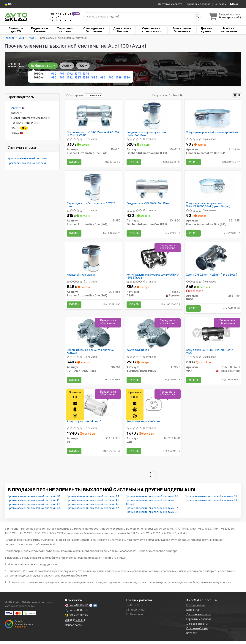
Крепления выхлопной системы (27, 158)
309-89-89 (61, 20)
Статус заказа (196, 609)
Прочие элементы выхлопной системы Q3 (152, 512)
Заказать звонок (76, 623)
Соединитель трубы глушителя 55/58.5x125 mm (146, 134)
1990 (53, 74)
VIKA (15, 133)
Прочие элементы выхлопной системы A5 (93, 504)
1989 (127, 78)
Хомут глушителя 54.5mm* (84, 424)
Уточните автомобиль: (16, 65)
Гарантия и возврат (198, 4)
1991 (61, 74)
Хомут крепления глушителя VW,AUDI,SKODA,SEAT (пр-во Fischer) (208, 206)
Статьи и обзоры (197, 632)
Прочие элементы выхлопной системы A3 (34, 512)
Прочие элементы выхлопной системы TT (211, 504)
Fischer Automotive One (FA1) (29, 118)
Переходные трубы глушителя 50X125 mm (92, 206)
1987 (110, 78)
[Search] (197, 17)
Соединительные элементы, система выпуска (91, 354)
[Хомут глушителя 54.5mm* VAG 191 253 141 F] (94, 407)
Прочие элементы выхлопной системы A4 (93, 500)
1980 (53, 78)
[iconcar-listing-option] (239, 95)
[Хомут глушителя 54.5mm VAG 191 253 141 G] (153, 407)
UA (8, 4)
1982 (70, 78)
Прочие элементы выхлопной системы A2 (34, 508)
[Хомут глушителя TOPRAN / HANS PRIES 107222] (153, 335)
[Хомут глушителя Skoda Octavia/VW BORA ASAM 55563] (153, 260)
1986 (102, 78)
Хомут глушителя (138, 352)
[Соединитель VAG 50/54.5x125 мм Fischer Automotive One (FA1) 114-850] (153, 188)
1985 (94, 78)
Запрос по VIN (74, 629)
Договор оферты (197, 627)
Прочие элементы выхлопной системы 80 (34, 500)
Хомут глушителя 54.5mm (143, 424)
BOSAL (15, 113)
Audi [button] (66, 66)
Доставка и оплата (170, 4)
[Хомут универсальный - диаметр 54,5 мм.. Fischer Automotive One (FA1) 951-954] (213, 116)
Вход (234, 4)
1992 (70, 74)
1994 (86, 74)
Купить (75, 162)
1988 (119, 78)
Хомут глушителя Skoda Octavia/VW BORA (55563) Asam (153, 278)
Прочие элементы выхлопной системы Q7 (211, 500)
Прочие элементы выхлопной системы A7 (93, 512)
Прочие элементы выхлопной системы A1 (33, 504)
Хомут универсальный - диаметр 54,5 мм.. (213, 133)
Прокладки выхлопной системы (27, 163)
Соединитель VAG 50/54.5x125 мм (148, 205)
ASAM (18, 108)
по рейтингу (93, 95)
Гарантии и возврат (199, 623)
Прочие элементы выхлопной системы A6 (93, 508)
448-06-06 (61, 14)
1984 (86, 78)
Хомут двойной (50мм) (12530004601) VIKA (210, 354)
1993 (78, 74)
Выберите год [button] (43, 66)
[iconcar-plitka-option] (235, 95)
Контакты (220, 4)
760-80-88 (61, 17)
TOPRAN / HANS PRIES (25, 123)
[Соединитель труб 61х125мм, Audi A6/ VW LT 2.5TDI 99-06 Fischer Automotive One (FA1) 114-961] (94, 116)
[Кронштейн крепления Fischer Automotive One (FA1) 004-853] (94, 260)
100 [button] (82, 66)
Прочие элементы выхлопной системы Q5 (152, 516)
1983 (78, 78)
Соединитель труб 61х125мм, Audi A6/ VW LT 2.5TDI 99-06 (93, 134)
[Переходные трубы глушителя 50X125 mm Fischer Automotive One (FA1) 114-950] (94, 188)
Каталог (191, 637)
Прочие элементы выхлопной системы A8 (152, 500)
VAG (18, 128)
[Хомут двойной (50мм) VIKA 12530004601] (213, 335)
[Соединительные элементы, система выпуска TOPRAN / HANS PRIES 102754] (94, 335)
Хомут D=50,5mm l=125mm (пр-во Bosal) (212, 277)
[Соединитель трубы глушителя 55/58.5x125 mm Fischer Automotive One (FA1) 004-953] (153, 116)
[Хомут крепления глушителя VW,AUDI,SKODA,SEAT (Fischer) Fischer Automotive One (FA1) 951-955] (213, 188)
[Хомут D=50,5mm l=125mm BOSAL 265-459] (213, 260)
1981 (61, 78)
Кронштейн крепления (81, 277)
